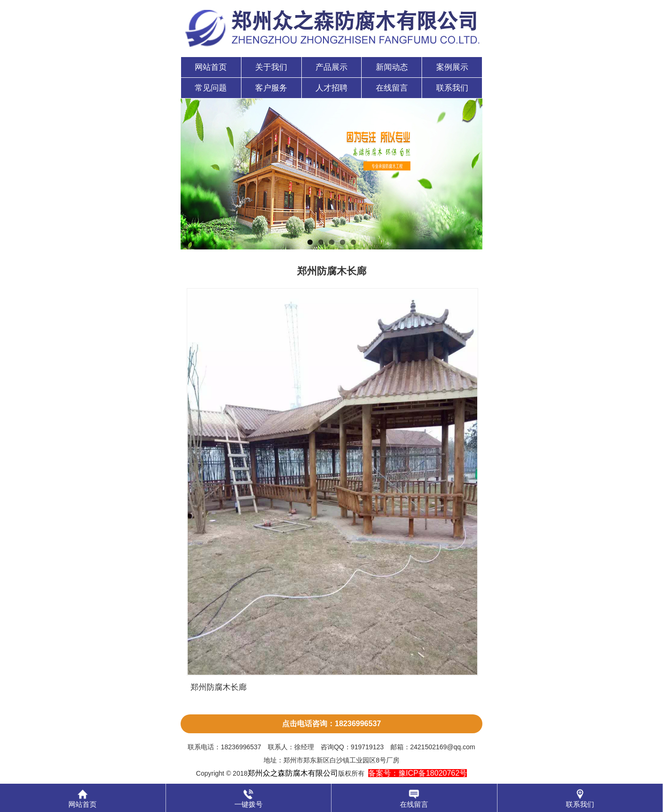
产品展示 (331, 67)
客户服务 (271, 88)
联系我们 (452, 88)
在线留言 (392, 88)
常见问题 (211, 88)
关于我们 (271, 67)
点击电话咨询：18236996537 (331, 724)
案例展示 (452, 67)
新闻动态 (392, 67)
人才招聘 (331, 88)
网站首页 (211, 67)
